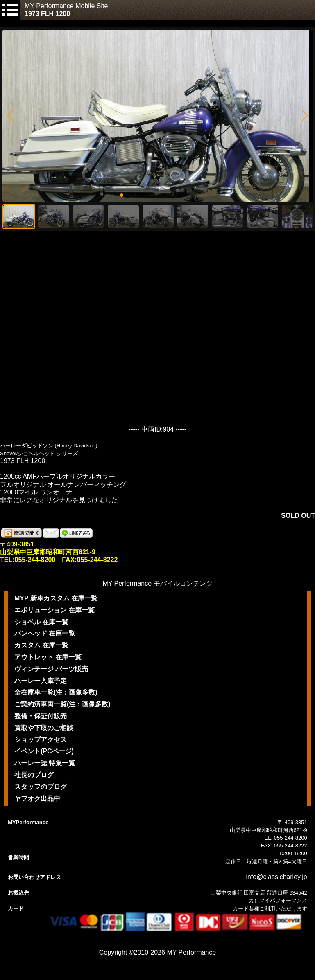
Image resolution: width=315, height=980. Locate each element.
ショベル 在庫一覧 (41, 622)
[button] (10, 116)
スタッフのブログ (41, 787)
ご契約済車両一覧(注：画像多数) (62, 704)
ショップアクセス (41, 740)
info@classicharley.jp (276, 877)
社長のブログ (34, 775)
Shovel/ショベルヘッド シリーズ (39, 453)
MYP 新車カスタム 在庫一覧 (56, 598)
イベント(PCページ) (44, 751)
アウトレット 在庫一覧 (48, 657)
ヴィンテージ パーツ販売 (51, 669)
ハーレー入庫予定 (41, 681)
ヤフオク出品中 (37, 799)
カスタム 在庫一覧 (41, 645)
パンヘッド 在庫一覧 (45, 633)
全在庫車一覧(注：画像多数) (56, 692)
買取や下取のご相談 (44, 728)
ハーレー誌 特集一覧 (45, 763)
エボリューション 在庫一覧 (54, 610)
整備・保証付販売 (41, 716)
